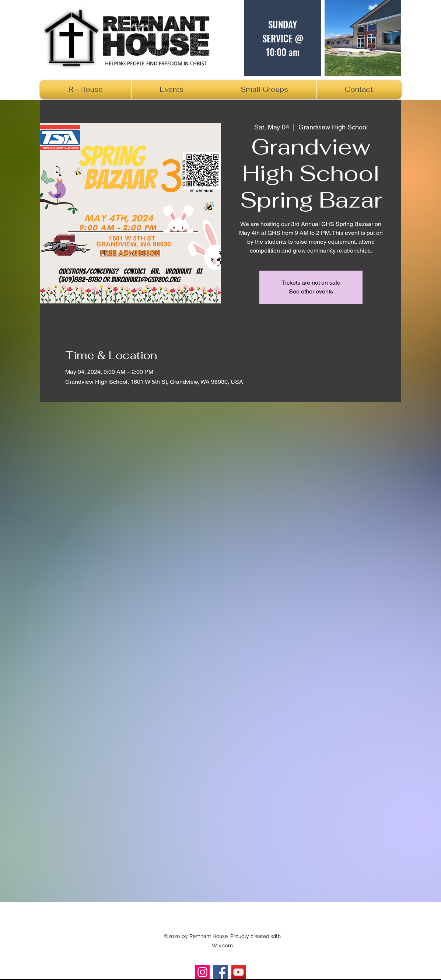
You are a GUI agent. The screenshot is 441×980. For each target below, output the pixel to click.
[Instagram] (202, 972)
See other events (311, 291)
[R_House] (239, 972)
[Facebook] (220, 972)
